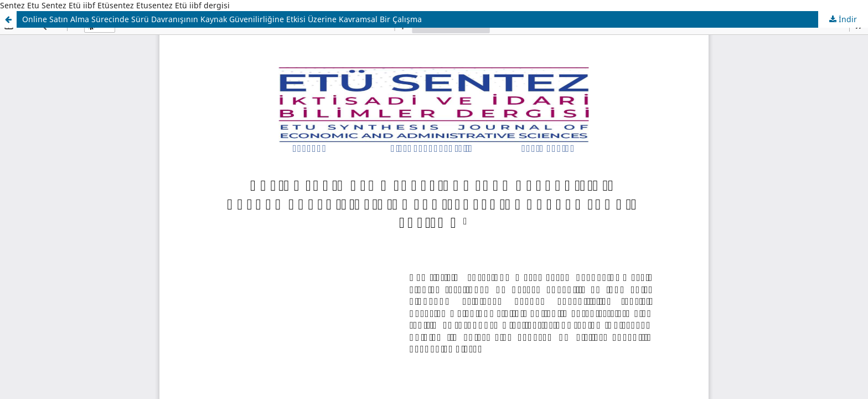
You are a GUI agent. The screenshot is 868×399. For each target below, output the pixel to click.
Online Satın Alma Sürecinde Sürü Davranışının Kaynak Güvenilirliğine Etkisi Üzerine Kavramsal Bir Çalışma (222, 19)
